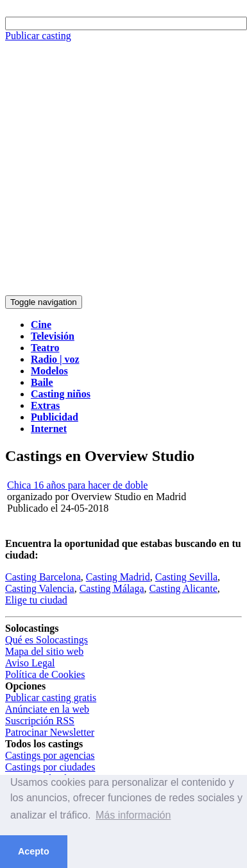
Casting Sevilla (186, 577)
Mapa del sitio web (44, 651)
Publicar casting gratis (51, 698)
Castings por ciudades (50, 767)
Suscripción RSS (40, 721)
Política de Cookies (45, 674)
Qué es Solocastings (47, 640)
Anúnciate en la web (47, 709)
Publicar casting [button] (38, 36)
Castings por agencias (50, 755)
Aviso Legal (30, 663)
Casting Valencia (40, 588)
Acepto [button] (34, 851)
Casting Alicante (183, 588)
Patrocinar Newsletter (50, 732)
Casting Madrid (118, 577)
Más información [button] (133, 815)
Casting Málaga (112, 588)
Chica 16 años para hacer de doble (77, 485)
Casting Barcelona (43, 577)
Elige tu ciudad (36, 600)
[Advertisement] (120, 169)
